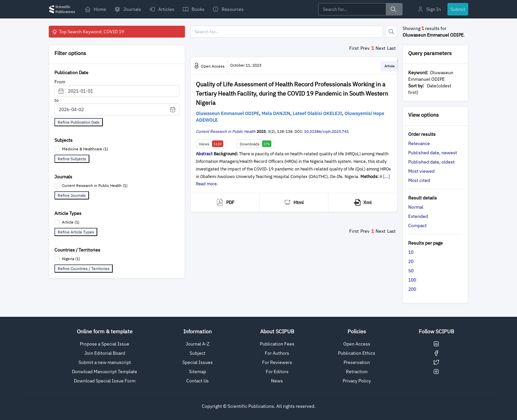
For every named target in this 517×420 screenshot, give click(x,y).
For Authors (277, 353)
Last (391, 48)
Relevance (419, 143)
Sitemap (198, 372)
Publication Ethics (357, 353)
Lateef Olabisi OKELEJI (317, 113)
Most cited (419, 180)
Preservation (357, 362)
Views (211, 144)
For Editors (277, 372)
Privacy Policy (357, 381)
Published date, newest (433, 153)
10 (411, 252)
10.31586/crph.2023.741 (326, 131)
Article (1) (71, 222)
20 (411, 261)
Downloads (256, 144)
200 (412, 289)
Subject (198, 353)
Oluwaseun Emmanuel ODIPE (228, 113)
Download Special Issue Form (105, 381)
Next (380, 48)
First (354, 48)
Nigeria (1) (71, 259)
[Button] (391, 32)
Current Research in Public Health (226, 131)
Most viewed (421, 171)
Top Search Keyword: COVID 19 (88, 32)
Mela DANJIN (276, 113)
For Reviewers (277, 362)
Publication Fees (277, 344)
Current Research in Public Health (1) (95, 185)
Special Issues (198, 362)
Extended (418, 216)
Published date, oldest (431, 162)
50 (411, 271)
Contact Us (198, 381)
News (277, 381)
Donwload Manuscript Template (105, 372)
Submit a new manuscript (105, 362)
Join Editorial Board (105, 353)
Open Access (357, 344)
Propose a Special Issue (105, 344)
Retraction (357, 372)
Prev (365, 48)
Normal (416, 207)
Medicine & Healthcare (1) (85, 149)
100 (412, 280)
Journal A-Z (198, 344)
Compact (417, 225)
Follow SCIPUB (436, 331)
